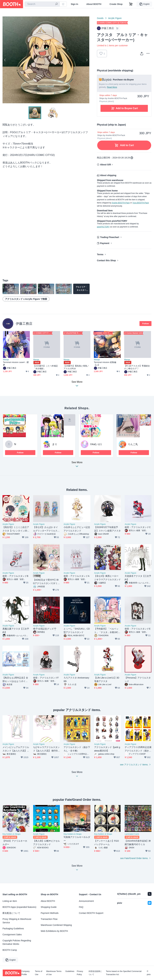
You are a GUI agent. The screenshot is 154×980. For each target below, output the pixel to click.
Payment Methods (50, 913)
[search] (56, 4)
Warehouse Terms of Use (54, 973)
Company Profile (25, 973)
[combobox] (42, 4)
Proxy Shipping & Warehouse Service (17, 921)
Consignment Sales (12, 935)
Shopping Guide (49, 907)
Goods (100, 18)
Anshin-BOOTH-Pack (121, 203)
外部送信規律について (95, 973)
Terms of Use (38, 973)
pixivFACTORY (103, 227)
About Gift (105, 165)
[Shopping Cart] (131, 4)
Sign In (75, 4)
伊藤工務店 (24, 324)
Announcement (86, 901)
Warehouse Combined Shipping (56, 925)
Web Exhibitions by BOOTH (54, 931)
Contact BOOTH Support (91, 913)
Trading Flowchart (110, 237)
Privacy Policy (80, 973)
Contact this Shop (106, 260)
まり (55, 444)
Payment (105, 243)
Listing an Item (10, 901)
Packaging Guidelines (13, 929)
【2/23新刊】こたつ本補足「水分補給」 (46, 367)
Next (87, 60)
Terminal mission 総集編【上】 (105, 364)
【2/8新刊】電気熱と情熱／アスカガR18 (76, 367)
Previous (5, 60)
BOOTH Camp (10, 950)
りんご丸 (133, 444)
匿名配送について (11, 913)
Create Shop (116, 4)
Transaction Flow (49, 919)
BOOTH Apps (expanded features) (19, 907)
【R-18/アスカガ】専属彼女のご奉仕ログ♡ (137, 367)
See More (77, 465)
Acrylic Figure (115, 18)
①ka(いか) (96, 444)
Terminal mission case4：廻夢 (16, 364)
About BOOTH (94, 4)
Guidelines (70, 971)
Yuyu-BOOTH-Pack (141, 203)
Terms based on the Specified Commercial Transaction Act (124, 973)
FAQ (81, 907)
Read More (112, 87)
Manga (6, 360)
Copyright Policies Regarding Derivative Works (17, 942)
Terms (100, 254)
